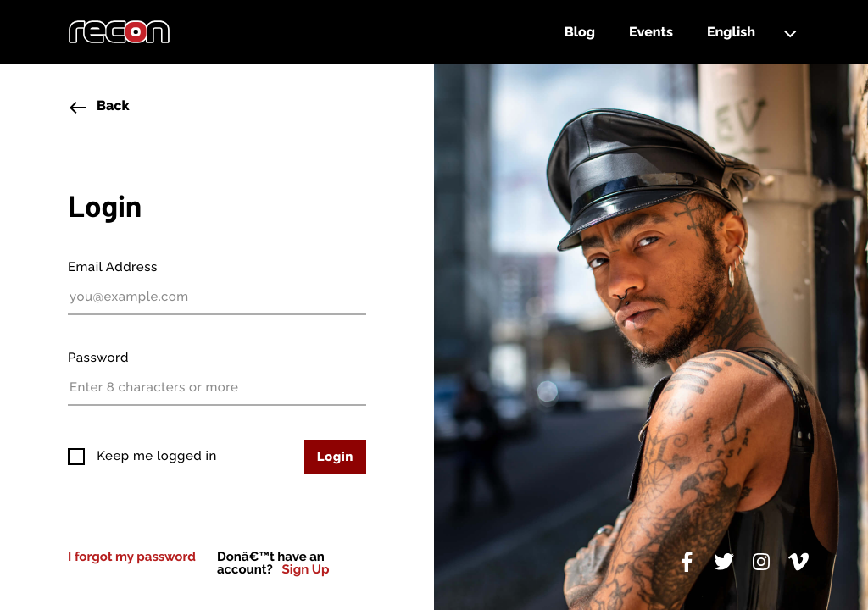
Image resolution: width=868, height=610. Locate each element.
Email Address (113, 267)
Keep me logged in (155, 456)
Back (99, 108)
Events (651, 32)
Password (98, 358)
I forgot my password (132, 557)
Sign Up (306, 570)
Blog (580, 32)
